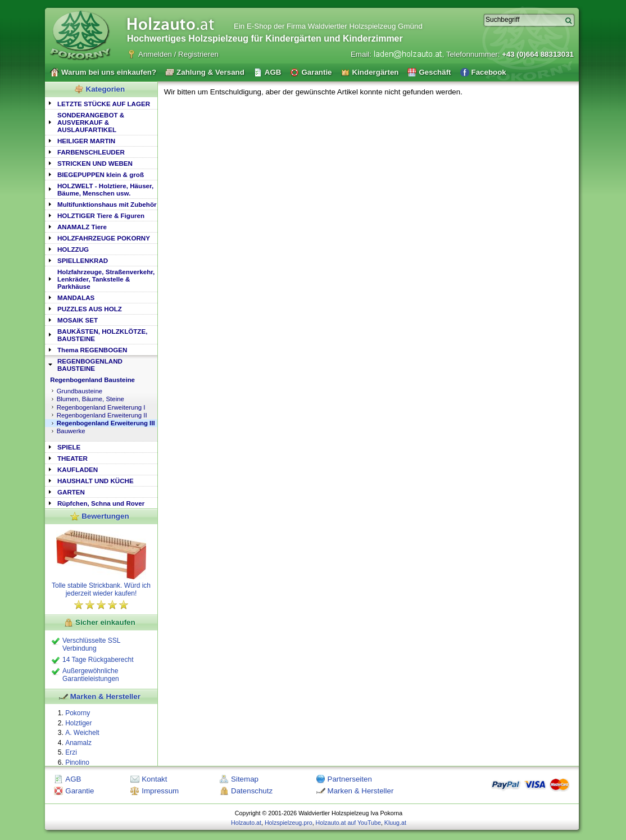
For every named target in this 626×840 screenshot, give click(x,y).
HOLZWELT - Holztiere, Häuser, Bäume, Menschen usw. (105, 189)
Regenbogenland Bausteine (92, 380)
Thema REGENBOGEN (92, 350)
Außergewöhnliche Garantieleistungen (91, 675)
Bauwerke (71, 431)
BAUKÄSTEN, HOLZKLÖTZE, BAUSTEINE (102, 335)
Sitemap (245, 779)
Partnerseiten (350, 779)
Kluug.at (395, 823)
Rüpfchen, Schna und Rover (101, 503)
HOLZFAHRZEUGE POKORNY (104, 238)
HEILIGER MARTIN (86, 141)
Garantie (80, 791)
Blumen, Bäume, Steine (90, 399)
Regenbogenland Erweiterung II (102, 415)
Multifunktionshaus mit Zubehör (107, 204)
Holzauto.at (246, 823)
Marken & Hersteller (105, 696)
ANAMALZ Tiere (82, 227)
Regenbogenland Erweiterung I (101, 407)
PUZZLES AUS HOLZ (90, 309)
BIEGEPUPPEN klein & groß (101, 174)
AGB (73, 779)
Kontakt (154, 779)
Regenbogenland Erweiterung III (106, 423)
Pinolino (77, 762)
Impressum (160, 791)
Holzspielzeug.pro (289, 823)
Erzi (71, 752)
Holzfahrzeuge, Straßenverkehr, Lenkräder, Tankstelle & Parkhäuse (106, 279)
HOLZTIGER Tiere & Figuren (101, 215)
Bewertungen (105, 516)
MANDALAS (76, 298)
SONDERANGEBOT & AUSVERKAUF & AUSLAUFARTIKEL (91, 122)
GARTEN (71, 492)
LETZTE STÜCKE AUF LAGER (104, 104)
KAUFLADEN (78, 469)
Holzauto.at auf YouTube (348, 823)
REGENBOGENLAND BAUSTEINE (90, 365)
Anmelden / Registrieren (178, 54)
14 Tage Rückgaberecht (98, 660)
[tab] (101, 103)
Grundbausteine (80, 391)
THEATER (72, 458)
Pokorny (78, 713)
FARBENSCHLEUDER (91, 152)
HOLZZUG (73, 249)
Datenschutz (252, 791)
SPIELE (69, 447)
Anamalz (78, 743)
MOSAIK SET (78, 320)
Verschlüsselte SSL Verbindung (91, 644)
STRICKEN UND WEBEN (95, 163)
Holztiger (78, 723)
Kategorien (106, 89)
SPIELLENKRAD (83, 260)
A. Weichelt (82, 733)
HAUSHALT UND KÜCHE (96, 481)
